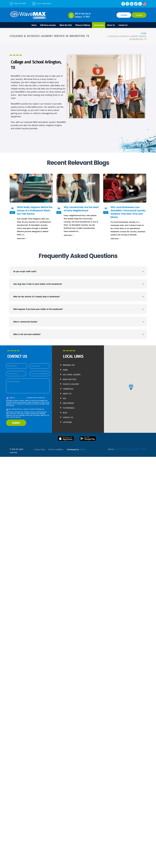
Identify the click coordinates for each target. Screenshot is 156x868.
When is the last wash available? (27, 335)
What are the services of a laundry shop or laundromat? (37, 297)
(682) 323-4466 (18, 3)
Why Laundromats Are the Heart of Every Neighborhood (80, 210)
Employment (70, 403)
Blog (66, 412)
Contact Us (129, 25)
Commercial (102, 25)
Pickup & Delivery (83, 25)
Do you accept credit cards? (25, 272)
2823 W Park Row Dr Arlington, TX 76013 (130, 450)
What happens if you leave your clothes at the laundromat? (38, 310)
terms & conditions (22, 399)
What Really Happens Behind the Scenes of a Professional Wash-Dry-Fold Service (33, 211)
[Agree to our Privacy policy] (7, 399)
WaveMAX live (70, 366)
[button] (77, 250)
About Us (116, 25)
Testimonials (70, 408)
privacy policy (40, 450)
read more (22, 239)
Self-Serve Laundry (43, 25)
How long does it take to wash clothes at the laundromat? (38, 285)
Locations (139, 15)
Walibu (37, 454)
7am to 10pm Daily (42, 3)
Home (27, 25)
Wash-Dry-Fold (64, 25)
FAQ (65, 398)
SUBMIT (16, 424)
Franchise (124, 15)
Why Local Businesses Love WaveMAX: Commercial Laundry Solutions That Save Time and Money (126, 213)
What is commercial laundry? (25, 323)
